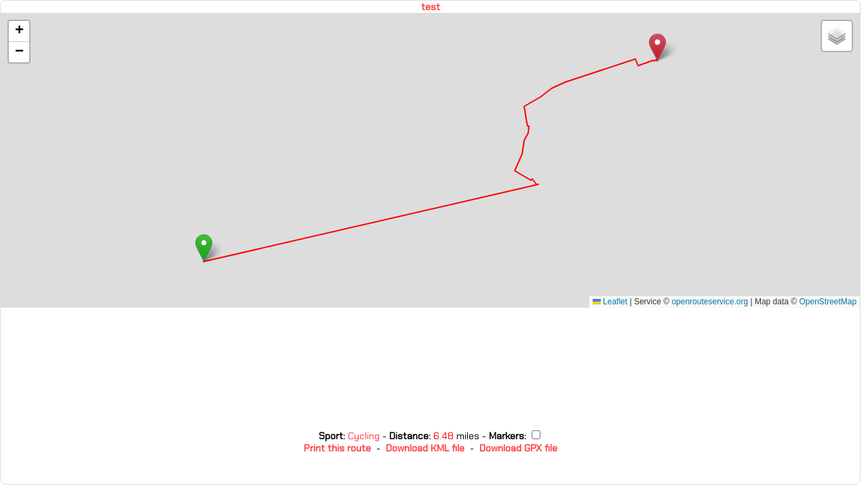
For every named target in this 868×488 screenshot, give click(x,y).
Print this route (337, 448)
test (431, 7)
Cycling (365, 436)
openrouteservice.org (710, 302)
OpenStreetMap (828, 302)
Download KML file (425, 448)
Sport (331, 436)
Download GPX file (518, 448)
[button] (204, 248)
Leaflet (610, 302)
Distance (409, 436)
